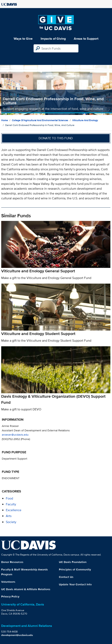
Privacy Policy (10, 596)
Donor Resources (12, 562)
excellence (14, 510)
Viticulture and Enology (85, 120)
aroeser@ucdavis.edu (15, 434)
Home (5, 120)
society (11, 522)
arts (9, 516)
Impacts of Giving (53, 39)
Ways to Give (23, 39)
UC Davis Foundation (73, 562)
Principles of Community (75, 569)
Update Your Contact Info (75, 584)
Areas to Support (86, 39)
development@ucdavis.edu (17, 635)
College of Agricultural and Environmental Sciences (40, 120)
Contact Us (66, 577)
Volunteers (8, 582)
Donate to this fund (56, 138)
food (9, 498)
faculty (11, 504)
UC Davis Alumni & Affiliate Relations (26, 589)
